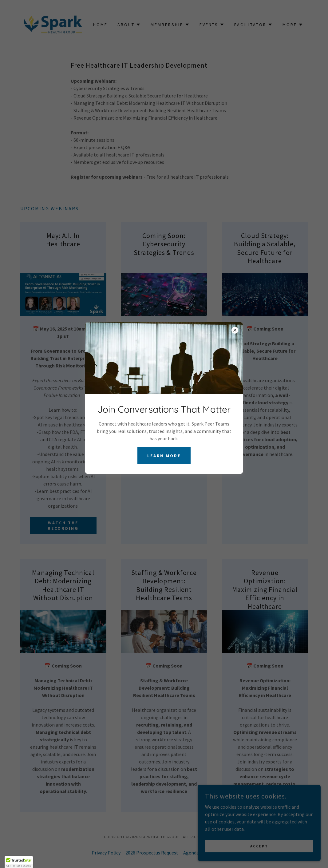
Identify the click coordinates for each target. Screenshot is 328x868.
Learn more (164, 456)
